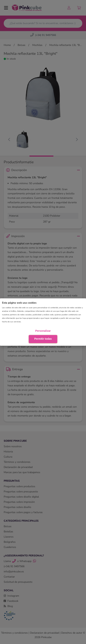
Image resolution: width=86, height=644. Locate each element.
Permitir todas (43, 339)
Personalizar (43, 331)
